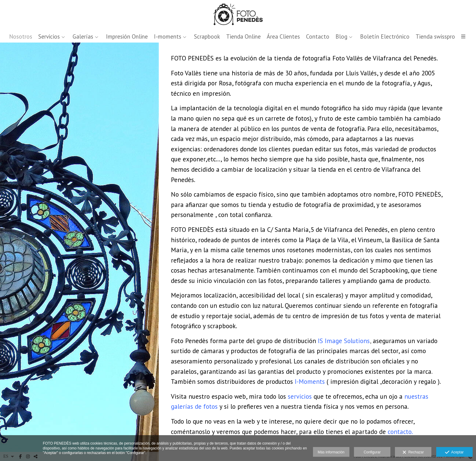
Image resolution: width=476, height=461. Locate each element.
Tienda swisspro (435, 37)
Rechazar (413, 452)
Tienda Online (243, 37)
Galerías (83, 37)
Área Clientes (283, 37)
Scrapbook (207, 37)
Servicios (49, 37)
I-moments (168, 37)
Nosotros (21, 37)
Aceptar (454, 452)
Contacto (318, 37)
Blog (341, 37)
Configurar (372, 452)
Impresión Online (127, 37)
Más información (331, 452)
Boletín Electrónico (385, 37)
